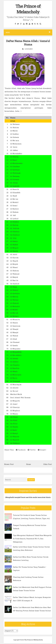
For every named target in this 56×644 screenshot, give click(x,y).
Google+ (42, 450)
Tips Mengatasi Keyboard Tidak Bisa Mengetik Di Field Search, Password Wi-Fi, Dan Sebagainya (32, 539)
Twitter (32, 450)
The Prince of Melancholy (28, 9)
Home (29, 464)
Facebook (21, 450)
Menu (28, 32)
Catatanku (29, 49)
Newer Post (9, 464)
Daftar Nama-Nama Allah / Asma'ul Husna (28, 43)
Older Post (48, 464)
